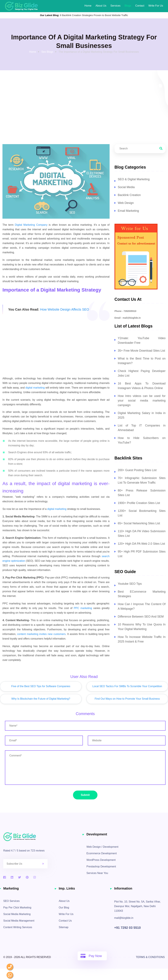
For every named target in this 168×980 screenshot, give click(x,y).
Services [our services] (115, 6)
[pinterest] (27, 877)
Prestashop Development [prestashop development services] (101, 866)
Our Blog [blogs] (64, 908)
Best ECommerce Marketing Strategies (142, 594)
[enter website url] (127, 740)
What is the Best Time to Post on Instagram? (142, 361)
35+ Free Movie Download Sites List (142, 351)
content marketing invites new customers (41, 634)
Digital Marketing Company (31, 225)
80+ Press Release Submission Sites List (142, 493)
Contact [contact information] (140, 6)
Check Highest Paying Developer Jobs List (142, 373)
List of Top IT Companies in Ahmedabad (142, 428)
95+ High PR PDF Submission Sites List (142, 554)
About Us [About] (101, 6)
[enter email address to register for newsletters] (25, 864)
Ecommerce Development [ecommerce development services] (102, 853)
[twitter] (20, 877)
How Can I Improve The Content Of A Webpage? (142, 606)
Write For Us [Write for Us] (66, 914)
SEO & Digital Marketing (134, 179)
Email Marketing (128, 211)
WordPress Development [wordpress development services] (101, 860)
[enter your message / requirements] (85, 768)
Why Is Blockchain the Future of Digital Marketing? (41, 699)
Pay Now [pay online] (91, 956)
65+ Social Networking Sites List (139, 523)
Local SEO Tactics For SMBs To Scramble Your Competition (127, 686)
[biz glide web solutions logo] (21, 6)
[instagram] (35, 877)
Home (88, 6)
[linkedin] (12, 877)
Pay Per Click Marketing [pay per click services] (17, 908)
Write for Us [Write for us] (156, 6)
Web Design (126, 203)
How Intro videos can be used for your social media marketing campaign (142, 401)
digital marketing (35, 388)
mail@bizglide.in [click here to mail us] (124, 918)
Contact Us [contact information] (65, 921)
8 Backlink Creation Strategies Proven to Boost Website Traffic (94, 15)
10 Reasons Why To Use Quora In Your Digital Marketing (142, 627)
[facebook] (5, 877)
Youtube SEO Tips (130, 584)
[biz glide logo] (42, 837)
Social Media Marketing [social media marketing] (17, 914)
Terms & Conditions (150, 957)
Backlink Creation (129, 195)
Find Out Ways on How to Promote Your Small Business (127, 699)
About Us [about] (64, 901)
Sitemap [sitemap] (64, 927)
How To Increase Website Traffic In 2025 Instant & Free (142, 639)
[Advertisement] (56, 349)
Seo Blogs (47, 52)
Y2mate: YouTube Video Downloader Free (142, 340)
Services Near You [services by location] (97, 873)
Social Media (126, 187)
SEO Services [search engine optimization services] (11, 901)
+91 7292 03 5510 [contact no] (127, 928)
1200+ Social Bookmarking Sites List (142, 513)
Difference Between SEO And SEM (141, 617)
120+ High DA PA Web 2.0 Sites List (141, 544)
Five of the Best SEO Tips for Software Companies (41, 686)
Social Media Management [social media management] (19, 921)
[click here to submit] (45, 864)
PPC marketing (83, 608)
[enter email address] (44, 740)
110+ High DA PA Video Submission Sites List (142, 534)
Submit (85, 795)
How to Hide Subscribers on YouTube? (142, 440)
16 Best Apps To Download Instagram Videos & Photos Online (142, 386)
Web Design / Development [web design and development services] (102, 847)
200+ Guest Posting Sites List (137, 470)
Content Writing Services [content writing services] (18, 927)
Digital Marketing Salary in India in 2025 (142, 415)
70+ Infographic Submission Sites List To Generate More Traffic (142, 480)
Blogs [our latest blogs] (128, 6)
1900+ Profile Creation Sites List (139, 503)
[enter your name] (85, 726)
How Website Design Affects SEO (64, 309)
